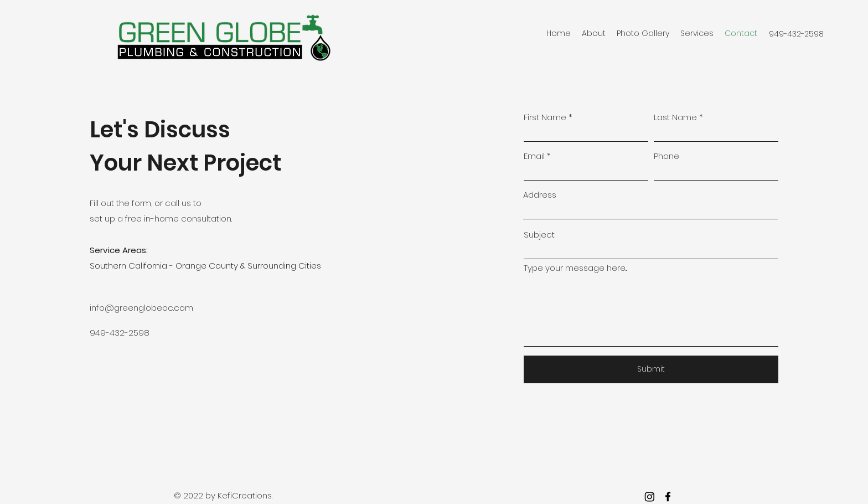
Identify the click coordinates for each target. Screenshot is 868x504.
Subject (539, 235)
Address (540, 195)
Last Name (675, 117)
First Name (545, 117)
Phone (666, 156)
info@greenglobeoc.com (141, 308)
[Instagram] (650, 497)
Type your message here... (575, 268)
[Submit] (651, 369)
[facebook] (668, 497)
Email (534, 156)
